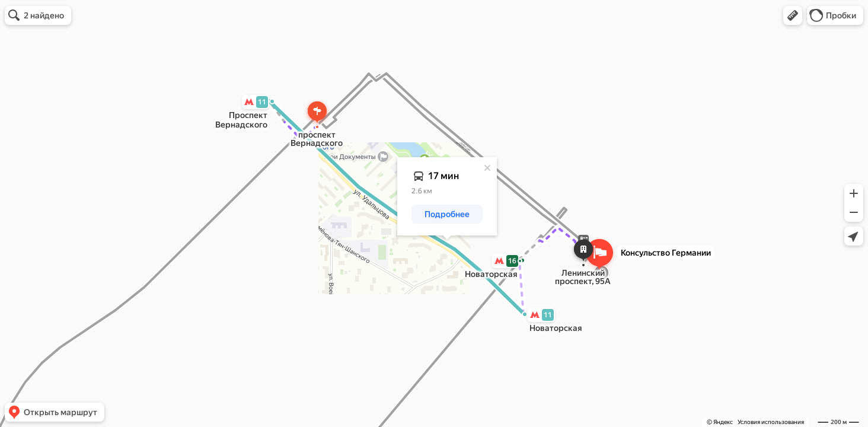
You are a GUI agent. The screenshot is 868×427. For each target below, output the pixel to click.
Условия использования (771, 422)
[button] (793, 15)
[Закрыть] (487, 168)
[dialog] (447, 196)
